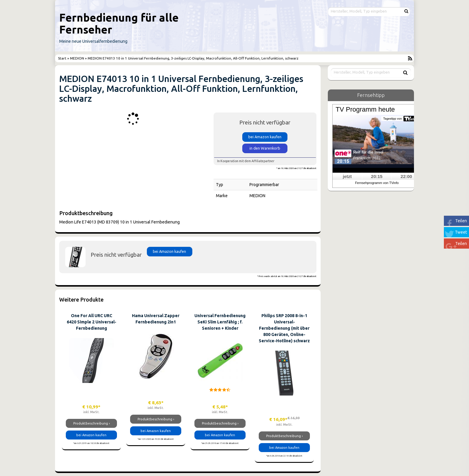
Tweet (461, 232)
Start (63, 58)
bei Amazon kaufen (265, 137)
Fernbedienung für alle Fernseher (119, 23)
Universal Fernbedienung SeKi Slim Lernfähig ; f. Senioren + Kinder (220, 322)
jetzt (347, 176)
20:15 (377, 176)
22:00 (406, 176)
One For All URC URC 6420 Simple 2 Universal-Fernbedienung (92, 322)
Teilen (461, 221)
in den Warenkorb (265, 148)
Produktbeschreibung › (92, 423)
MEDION (77, 58)
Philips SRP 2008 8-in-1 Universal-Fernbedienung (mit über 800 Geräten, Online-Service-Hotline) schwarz (284, 328)
